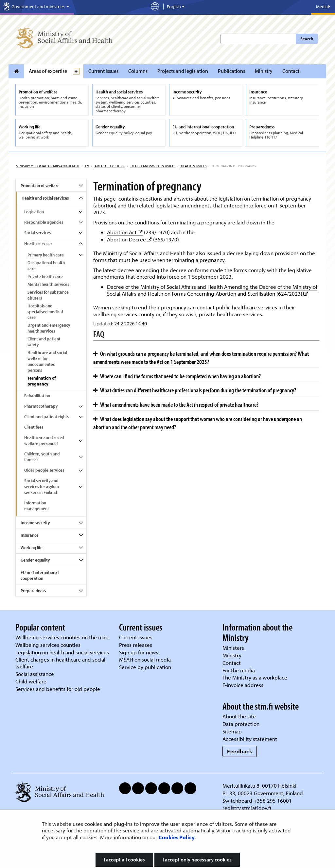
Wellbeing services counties (48, 645)
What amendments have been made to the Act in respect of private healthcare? (176, 404)
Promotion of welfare (40, 186)
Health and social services (153, 166)
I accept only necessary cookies (197, 860)
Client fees (34, 427)
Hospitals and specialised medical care (45, 312)
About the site (239, 716)
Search (307, 39)
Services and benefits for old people (58, 689)
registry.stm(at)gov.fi (247, 808)
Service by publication (145, 667)
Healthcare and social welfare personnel (44, 440)
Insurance (30, 535)
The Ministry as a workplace (255, 677)
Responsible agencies (44, 222)
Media (323, 7)
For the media (239, 670)
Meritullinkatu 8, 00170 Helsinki (259, 786)
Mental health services (48, 284)
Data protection (241, 724)
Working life (32, 548)
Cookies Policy (177, 837)
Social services (37, 233)
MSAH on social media (145, 659)
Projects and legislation (183, 71)
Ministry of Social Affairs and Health (47, 166)
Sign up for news (139, 652)
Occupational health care (46, 266)
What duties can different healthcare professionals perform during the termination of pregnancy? (195, 390)
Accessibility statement (250, 739)
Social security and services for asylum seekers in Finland (42, 486)
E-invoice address (243, 685)
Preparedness (33, 591)
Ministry (264, 71)
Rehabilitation (37, 396)
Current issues (103, 71)
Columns (138, 71)
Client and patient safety (44, 342)
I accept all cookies (124, 860)
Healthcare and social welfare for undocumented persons (47, 361)
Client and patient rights (46, 417)
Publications (231, 71)
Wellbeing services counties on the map (62, 637)
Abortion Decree (129, 239)
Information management (37, 506)
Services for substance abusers (48, 295)
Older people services (44, 470)
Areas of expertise (48, 71)
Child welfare (31, 681)
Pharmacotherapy (41, 406)
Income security (35, 523)
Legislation (34, 212)
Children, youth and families (42, 457)
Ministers (233, 648)
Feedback (240, 751)
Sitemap (232, 731)
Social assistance (35, 674)
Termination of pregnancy (42, 381)
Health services (193, 166)
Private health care (45, 276)
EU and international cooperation (40, 575)
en (87, 166)
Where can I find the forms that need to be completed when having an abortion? (177, 376)
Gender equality (35, 560)
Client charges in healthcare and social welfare (60, 663)
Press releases (136, 645)
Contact (291, 71)
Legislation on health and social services (62, 652)
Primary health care (46, 255)
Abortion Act (125, 232)
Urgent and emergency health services (49, 328)
